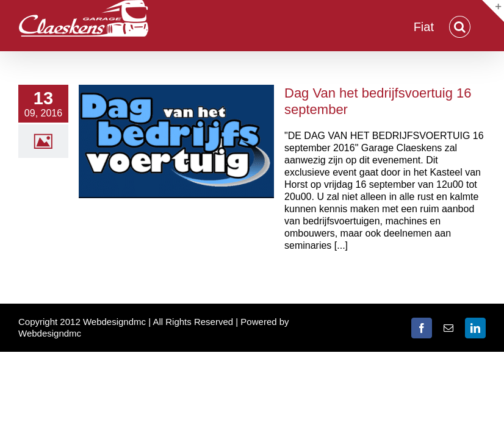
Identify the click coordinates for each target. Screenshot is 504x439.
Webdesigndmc (50, 333)
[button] (460, 26)
